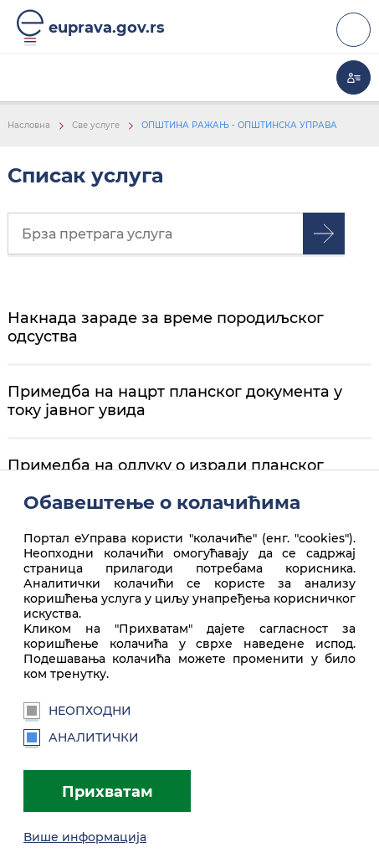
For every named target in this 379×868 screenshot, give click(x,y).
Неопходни (77, 711)
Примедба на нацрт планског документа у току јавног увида (175, 401)
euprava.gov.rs (107, 27)
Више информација (85, 837)
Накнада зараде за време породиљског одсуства (166, 327)
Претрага (324, 234)
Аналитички (81, 737)
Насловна (29, 125)
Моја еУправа (353, 77)
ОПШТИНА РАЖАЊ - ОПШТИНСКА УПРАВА (239, 125)
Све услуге (96, 125)
